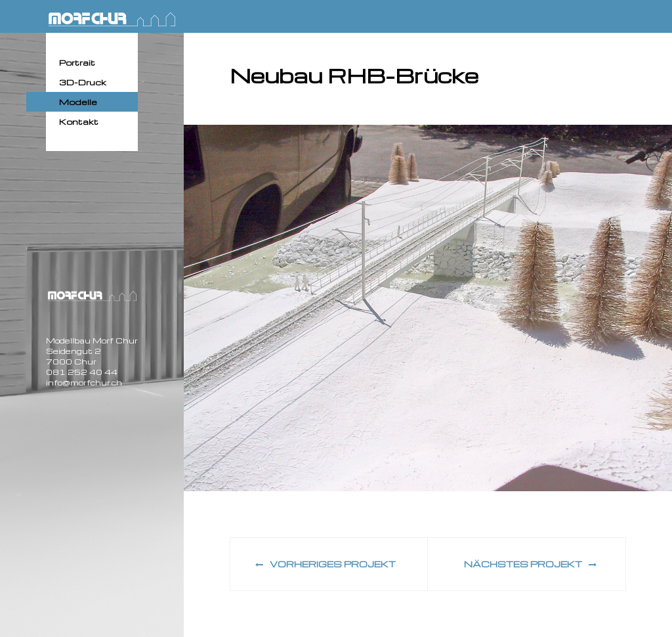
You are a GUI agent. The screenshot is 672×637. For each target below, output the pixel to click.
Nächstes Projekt (530, 564)
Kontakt (79, 121)
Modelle (78, 102)
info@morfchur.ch (84, 383)
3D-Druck (83, 82)
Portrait (77, 62)
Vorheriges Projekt (325, 564)
